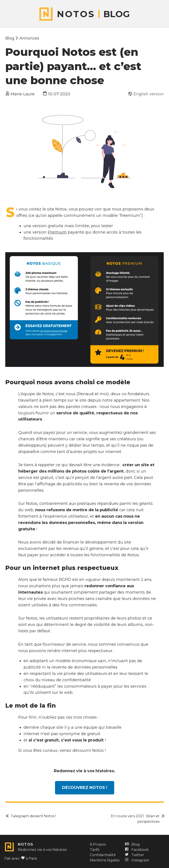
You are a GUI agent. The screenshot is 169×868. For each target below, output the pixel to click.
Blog (117, 14)
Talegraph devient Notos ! (33, 816)
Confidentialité (103, 855)
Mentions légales (105, 860)
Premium (57, 232)
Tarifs (95, 850)
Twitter (134, 855)
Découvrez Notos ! (85, 788)
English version (149, 94)
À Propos (98, 844)
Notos (26, 844)
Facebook (137, 850)
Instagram (137, 860)
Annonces (29, 38)
